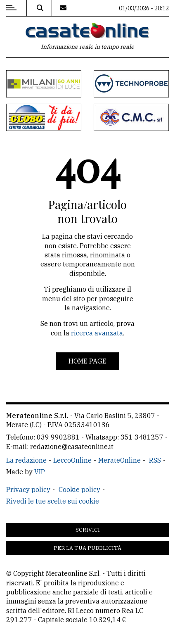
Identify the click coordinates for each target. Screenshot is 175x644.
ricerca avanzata (97, 333)
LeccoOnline (72, 460)
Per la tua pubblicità (87, 548)
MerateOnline (119, 460)
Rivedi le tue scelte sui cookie (53, 501)
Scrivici (88, 530)
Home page (87, 361)
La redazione (26, 460)
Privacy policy (28, 490)
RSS (155, 460)
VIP (40, 472)
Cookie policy (79, 490)
